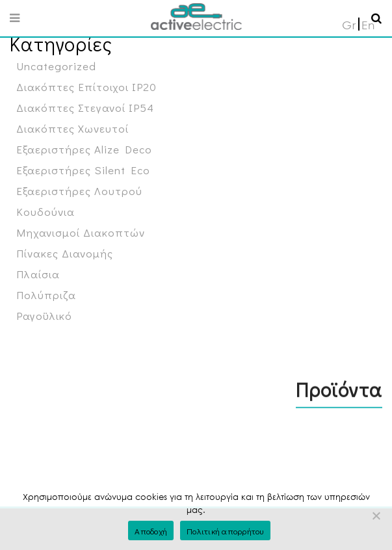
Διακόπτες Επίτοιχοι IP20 (86, 87)
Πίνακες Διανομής (65, 253)
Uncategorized (56, 66)
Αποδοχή (151, 531)
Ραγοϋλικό (44, 316)
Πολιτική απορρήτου (225, 531)
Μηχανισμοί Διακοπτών (81, 232)
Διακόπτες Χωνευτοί (72, 128)
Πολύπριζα (46, 295)
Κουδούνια (46, 212)
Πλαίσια (38, 274)
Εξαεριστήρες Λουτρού (79, 191)
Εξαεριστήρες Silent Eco (83, 170)
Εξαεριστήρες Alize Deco (84, 149)
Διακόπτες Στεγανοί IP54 (85, 108)
